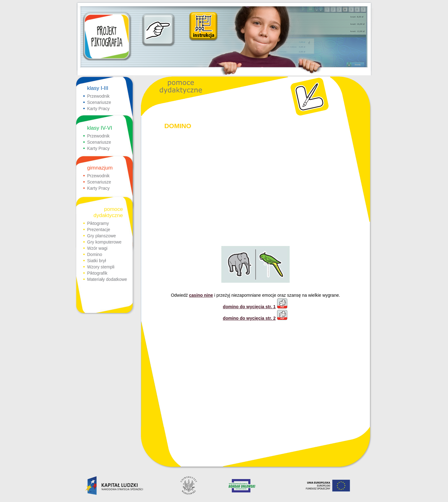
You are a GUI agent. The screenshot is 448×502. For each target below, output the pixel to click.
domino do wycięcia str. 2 (255, 318)
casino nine (201, 295)
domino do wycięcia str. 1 (255, 307)
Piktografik (97, 273)
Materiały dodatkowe (107, 279)
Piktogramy (98, 223)
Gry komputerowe (104, 242)
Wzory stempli (101, 267)
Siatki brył (97, 261)
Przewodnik (98, 96)
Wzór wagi (97, 248)
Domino (95, 254)
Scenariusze (99, 102)
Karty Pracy (98, 109)
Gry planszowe (102, 236)
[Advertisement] (255, 183)
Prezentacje (99, 230)
